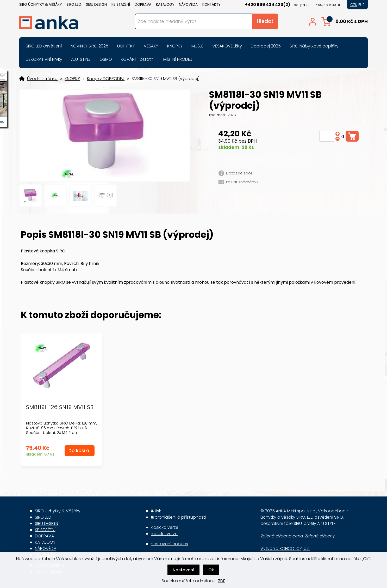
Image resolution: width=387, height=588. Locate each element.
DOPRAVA (143, 5)
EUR (361, 5)
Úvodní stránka (42, 79)
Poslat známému (242, 182)
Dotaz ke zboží (240, 173)
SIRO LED (74, 5)
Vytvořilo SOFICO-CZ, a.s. (285, 548)
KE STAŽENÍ (121, 5)
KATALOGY (165, 5)
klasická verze (165, 527)
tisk (158, 511)
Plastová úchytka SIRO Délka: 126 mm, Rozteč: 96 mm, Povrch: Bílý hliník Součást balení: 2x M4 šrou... (62, 428)
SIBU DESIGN (96, 5)
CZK (354, 5)
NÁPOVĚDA (188, 5)
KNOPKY (72, 79)
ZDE (222, 581)
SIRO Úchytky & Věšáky (40, 5)
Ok (211, 570)
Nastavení (183, 570)
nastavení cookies (169, 544)
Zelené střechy (320, 536)
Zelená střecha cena (282, 536)
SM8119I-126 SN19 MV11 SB (60, 407)
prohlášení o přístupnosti (180, 517)
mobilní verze (164, 534)
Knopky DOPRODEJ (106, 79)
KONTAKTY (211, 5)
